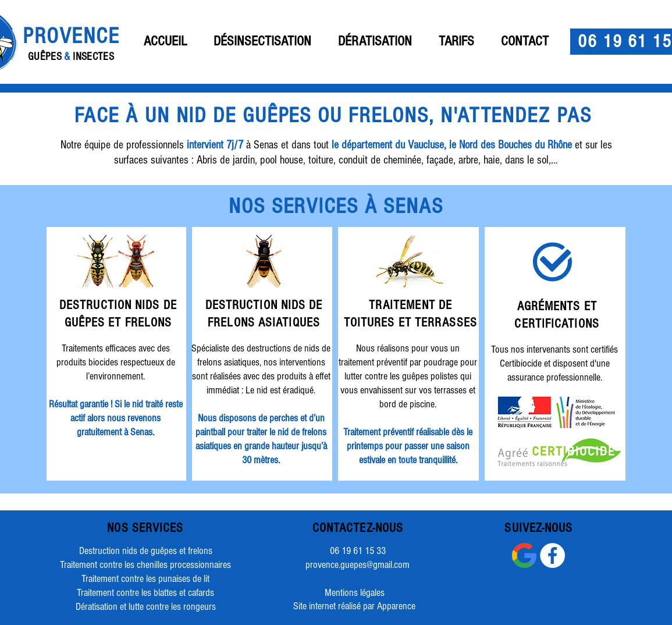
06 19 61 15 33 (358, 551)
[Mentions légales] (355, 593)
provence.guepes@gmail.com (358, 565)
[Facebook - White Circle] (552, 555)
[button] (262, 41)
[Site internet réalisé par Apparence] (355, 606)
